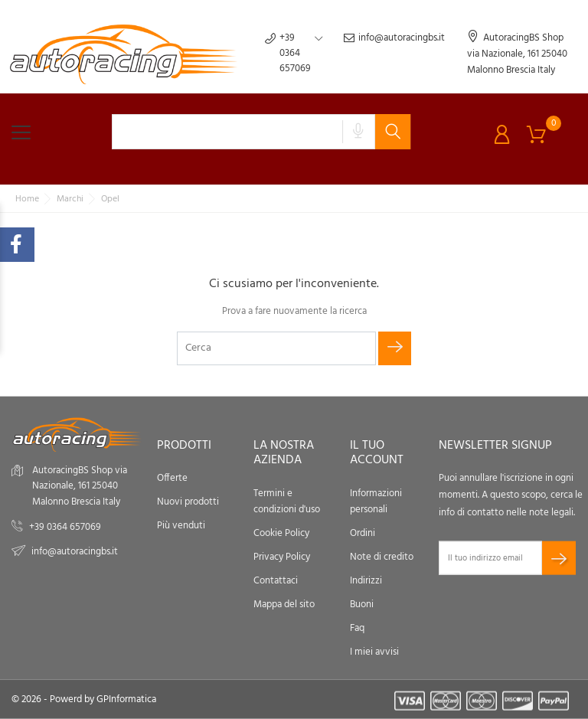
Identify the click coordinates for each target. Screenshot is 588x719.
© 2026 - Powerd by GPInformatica (84, 699)
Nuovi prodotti (188, 502)
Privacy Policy (282, 556)
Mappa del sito (284, 604)
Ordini (363, 533)
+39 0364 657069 (65, 527)
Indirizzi (366, 580)
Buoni (362, 604)
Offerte (172, 478)
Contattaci (276, 580)
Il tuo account (377, 453)
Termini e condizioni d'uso (287, 501)
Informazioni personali (376, 501)
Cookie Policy (281, 533)
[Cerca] (276, 348)
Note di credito (382, 556)
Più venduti (181, 526)
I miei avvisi (374, 652)
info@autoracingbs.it (394, 54)
